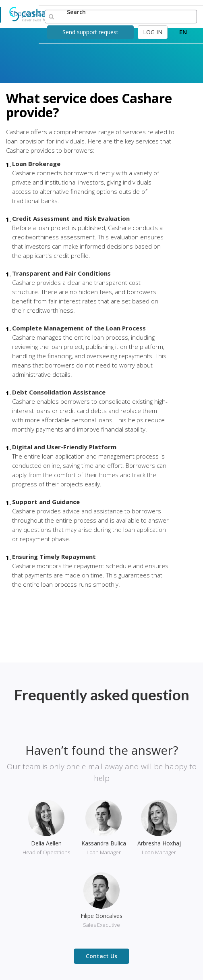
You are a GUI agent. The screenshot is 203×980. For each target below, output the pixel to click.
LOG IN (153, 32)
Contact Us (101, 956)
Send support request (90, 32)
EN (183, 32)
